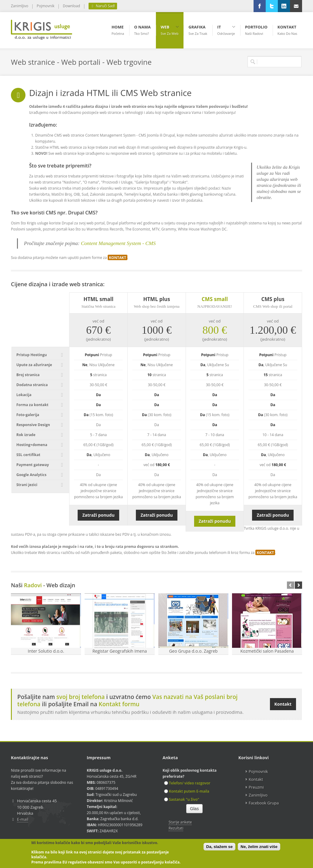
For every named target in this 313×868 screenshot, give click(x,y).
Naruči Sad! (103, 6)
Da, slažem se (219, 847)
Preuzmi (256, 787)
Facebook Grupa (264, 803)
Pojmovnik (45, 6)
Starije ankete (180, 822)
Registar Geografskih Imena (120, 651)
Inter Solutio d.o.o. (46, 651)
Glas (195, 809)
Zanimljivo (20, 6)
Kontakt (283, 704)
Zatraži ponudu (98, 515)
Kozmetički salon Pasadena (267, 651)
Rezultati (176, 828)
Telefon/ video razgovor (187, 783)
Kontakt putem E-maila (187, 791)
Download (71, 6)
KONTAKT (118, 257)
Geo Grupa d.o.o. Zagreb (193, 651)
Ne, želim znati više (259, 847)
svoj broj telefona (81, 697)
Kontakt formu (119, 704)
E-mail (23, 819)
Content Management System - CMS (118, 243)
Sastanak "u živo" (182, 799)
